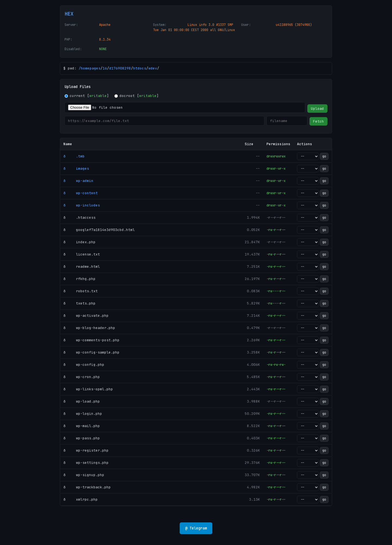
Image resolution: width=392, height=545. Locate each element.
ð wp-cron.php (82, 377)
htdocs (140, 68)
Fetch (318, 121)
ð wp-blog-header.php (89, 328)
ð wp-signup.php (84, 475)
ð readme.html (82, 267)
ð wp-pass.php (82, 438)
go (324, 156)
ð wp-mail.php (82, 426)
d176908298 (120, 68)
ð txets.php (79, 303)
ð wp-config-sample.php (91, 352)
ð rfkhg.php (79, 279)
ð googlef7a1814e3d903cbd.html (99, 230)
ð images (76, 168)
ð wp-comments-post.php (91, 340)
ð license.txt (82, 254)
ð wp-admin (78, 181)
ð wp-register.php (86, 450)
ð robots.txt (81, 291)
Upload (317, 109)
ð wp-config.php (84, 365)
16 (105, 68)
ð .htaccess (79, 217)
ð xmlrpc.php (81, 499)
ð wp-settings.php (86, 463)
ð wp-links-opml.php (88, 389)
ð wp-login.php (83, 414)
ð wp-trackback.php (87, 487)
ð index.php (79, 242)
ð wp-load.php (82, 401)
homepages (91, 68)
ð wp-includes (82, 205)
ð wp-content (81, 193)
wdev (153, 68)
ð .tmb (74, 156)
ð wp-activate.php (86, 316)
